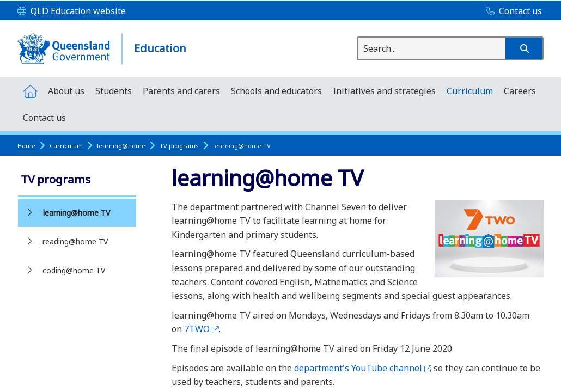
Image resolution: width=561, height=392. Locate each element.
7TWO (202, 329)
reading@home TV (75, 241)
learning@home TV (77, 213)
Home (26, 146)
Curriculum (66, 146)
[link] (77, 180)
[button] (524, 48)
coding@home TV (74, 270)
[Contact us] (511, 11)
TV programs (179, 146)
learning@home (121, 146)
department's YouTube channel (363, 368)
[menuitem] (30, 91)
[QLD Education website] (72, 11)
